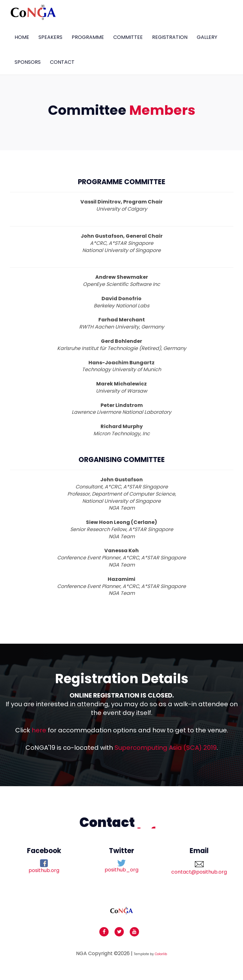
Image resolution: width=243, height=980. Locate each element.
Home (22, 37)
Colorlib (161, 954)
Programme (88, 37)
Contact (62, 62)
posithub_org (121, 866)
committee (128, 37)
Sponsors (28, 62)
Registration (170, 37)
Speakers (50, 37)
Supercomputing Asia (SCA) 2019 (166, 748)
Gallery (207, 37)
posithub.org (44, 867)
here (39, 730)
